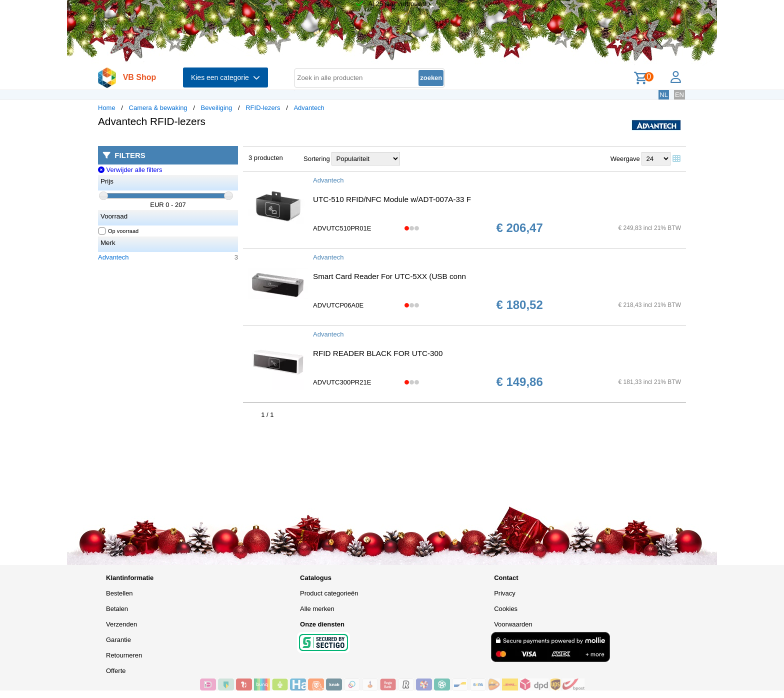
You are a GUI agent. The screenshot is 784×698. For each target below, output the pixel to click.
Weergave (625, 159)
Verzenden (121, 624)
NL (664, 95)
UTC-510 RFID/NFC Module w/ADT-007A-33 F (392, 199)
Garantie (118, 640)
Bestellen (119, 593)
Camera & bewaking (158, 108)
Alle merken (317, 609)
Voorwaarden (513, 624)
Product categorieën (329, 593)
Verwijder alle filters (130, 170)
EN (679, 95)
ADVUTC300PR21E (342, 382)
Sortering (317, 159)
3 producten (266, 158)
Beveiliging (216, 108)
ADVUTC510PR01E (342, 228)
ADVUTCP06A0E (338, 305)
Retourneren (124, 655)
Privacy (505, 593)
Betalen (117, 609)
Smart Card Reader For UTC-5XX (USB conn (389, 276)
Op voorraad (119, 231)
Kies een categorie (225, 77)
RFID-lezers (263, 108)
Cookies (506, 609)
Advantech (309, 108)
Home (107, 108)
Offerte (116, 671)
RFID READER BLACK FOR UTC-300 (378, 353)
